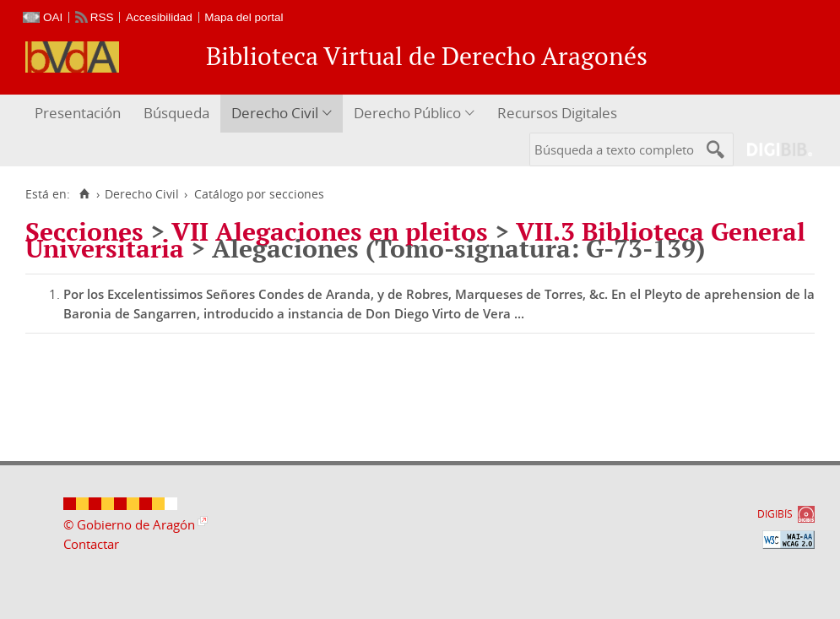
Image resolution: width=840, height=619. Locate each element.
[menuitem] (80, 114)
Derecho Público (407, 113)
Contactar (91, 544)
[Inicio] (84, 194)
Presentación (78, 113)
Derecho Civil (275, 113)
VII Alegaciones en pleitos (330, 231)
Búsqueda (176, 113)
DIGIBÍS (775, 514)
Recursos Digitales (557, 113)
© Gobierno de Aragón (129, 524)
